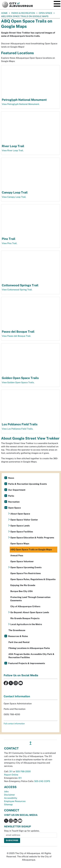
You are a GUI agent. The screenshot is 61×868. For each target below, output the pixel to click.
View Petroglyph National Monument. (21, 104)
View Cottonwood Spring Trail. (17, 290)
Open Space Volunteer (22, 561)
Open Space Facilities (22, 532)
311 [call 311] (11, 771)
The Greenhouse (17, 630)
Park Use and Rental (19, 642)
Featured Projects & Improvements (27, 663)
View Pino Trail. (9, 243)
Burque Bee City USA (22, 591)
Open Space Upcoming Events (26, 567)
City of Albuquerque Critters (25, 606)
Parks (11, 496)
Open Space (46, 13)
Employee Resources (15, 801)
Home (4, 13)
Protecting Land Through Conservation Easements (30, 599)
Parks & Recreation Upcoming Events (27, 484)
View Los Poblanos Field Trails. (17, 429)
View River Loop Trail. (13, 150)
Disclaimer (9, 795)
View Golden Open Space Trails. (18, 382)
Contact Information (17, 696)
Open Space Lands (20, 526)
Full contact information (14, 724)
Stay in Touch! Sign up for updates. (22, 831)
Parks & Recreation (23, 13)
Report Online (11, 775)
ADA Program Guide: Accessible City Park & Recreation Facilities (31, 656)
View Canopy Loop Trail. (14, 197)
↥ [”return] (30, 743)
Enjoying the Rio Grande (23, 585)
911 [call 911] (20, 778)
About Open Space (20, 514)
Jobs (6, 792)
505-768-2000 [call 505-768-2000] (23, 771)
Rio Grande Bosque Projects (25, 618)
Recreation (14, 502)
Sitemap (8, 805)
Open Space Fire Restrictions (26, 573)
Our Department (17, 490)
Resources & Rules (18, 636)
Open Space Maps (20, 544)
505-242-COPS (42, 781)
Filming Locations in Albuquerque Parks (29, 648)
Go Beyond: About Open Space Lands (30, 612)
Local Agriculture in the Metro (26, 624)
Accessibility (11, 798)
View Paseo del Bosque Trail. (16, 336)
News (11, 478)
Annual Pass (17, 555)
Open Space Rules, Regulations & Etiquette (33, 579)
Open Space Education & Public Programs (32, 538)
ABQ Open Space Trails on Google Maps (31, 550)
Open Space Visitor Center (24, 520)
